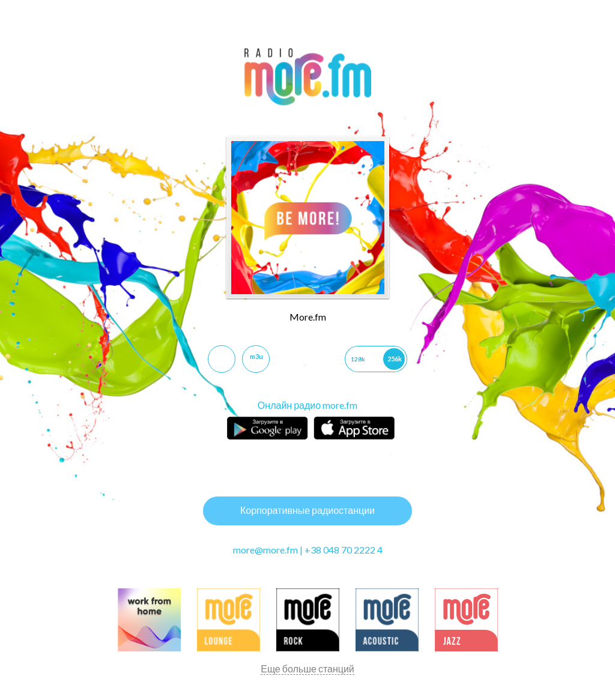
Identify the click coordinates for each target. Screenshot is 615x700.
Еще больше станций (307, 668)
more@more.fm (265, 550)
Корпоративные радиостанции (307, 510)
